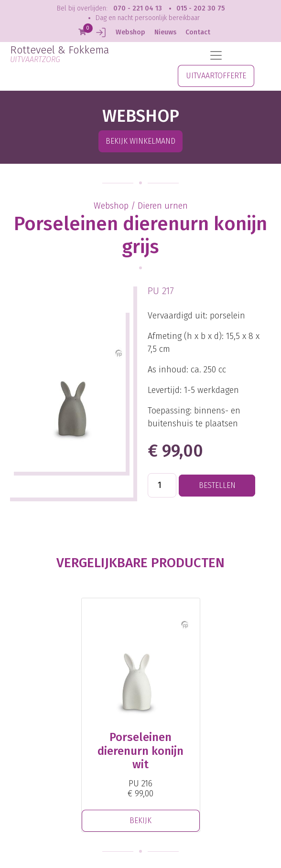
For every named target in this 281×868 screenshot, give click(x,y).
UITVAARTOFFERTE (216, 76)
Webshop (130, 32)
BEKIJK (140, 820)
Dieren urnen (163, 206)
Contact (198, 32)
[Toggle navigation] (216, 55)
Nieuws (165, 32)
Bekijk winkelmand (140, 141)
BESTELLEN (217, 485)
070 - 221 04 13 (138, 8)
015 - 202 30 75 (200, 8)
